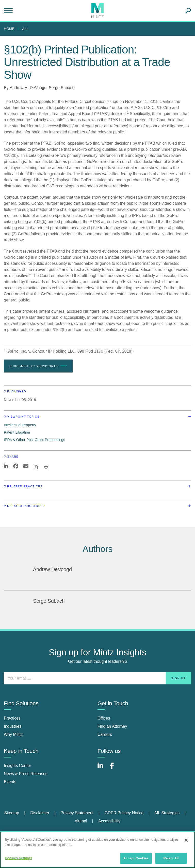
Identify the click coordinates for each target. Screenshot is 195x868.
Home (9, 29)
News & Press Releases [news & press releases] (26, 774)
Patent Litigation (17, 432)
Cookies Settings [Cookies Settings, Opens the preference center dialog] (19, 858)
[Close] (186, 840)
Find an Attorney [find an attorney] (112, 726)
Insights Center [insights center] (18, 766)
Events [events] (10, 782)
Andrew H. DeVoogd (28, 88)
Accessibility (109, 821)
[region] (97, 850)
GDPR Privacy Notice (124, 813)
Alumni (81, 821)
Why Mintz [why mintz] (13, 734)
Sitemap (12, 813)
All (25, 29)
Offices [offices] (104, 718)
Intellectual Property (20, 425)
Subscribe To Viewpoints (38, 366)
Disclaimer (40, 813)
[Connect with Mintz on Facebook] (115, 768)
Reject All (171, 858)
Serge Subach (62, 88)
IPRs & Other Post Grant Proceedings (35, 440)
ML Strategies (167, 813)
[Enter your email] (97, 678)
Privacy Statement (77, 813)
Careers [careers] (105, 734)
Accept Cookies (136, 858)
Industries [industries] (13, 726)
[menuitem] (10, 29)
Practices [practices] (12, 718)
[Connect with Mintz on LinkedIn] (103, 768)
